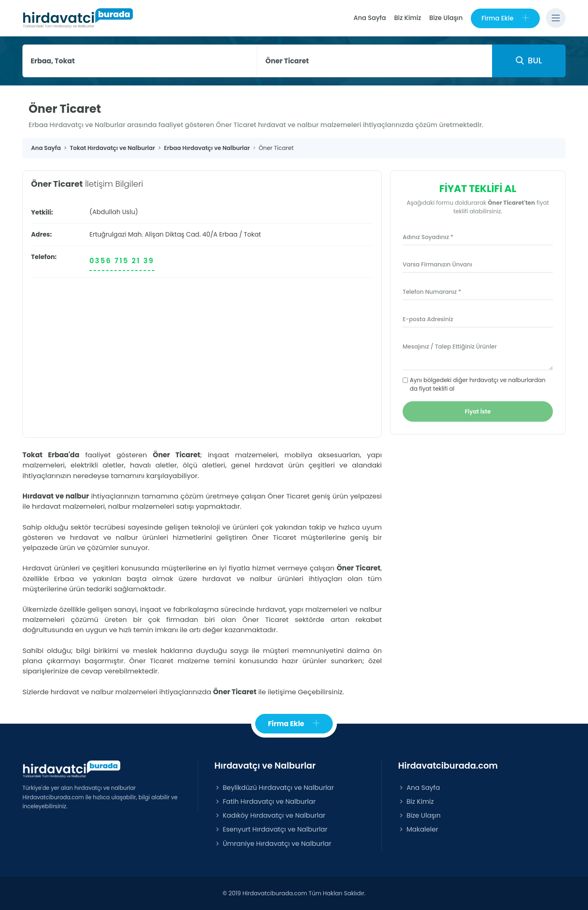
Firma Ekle (505, 18)
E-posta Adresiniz (428, 319)
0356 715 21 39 (122, 261)
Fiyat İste (478, 411)
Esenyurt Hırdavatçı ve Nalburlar (271, 830)
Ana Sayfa (369, 18)
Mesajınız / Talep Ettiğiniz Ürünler (450, 347)
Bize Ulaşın (446, 18)
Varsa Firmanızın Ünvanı (437, 264)
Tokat (252, 234)
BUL (529, 60)
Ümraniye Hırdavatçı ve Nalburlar (273, 844)
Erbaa (228, 234)
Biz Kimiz (408, 18)
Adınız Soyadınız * (428, 237)
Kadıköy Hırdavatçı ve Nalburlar (270, 815)
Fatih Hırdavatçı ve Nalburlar (265, 802)
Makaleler (418, 830)
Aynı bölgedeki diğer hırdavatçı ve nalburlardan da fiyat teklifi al (478, 384)
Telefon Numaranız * (432, 292)
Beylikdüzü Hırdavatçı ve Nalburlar (274, 788)
